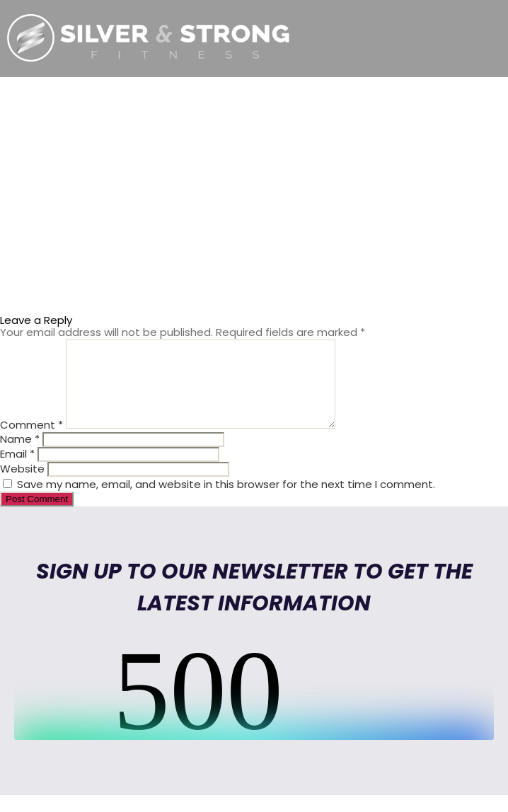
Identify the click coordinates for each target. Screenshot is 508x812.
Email (17, 471)
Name (20, 456)
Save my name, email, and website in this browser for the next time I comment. (226, 501)
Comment (31, 442)
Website (22, 486)
